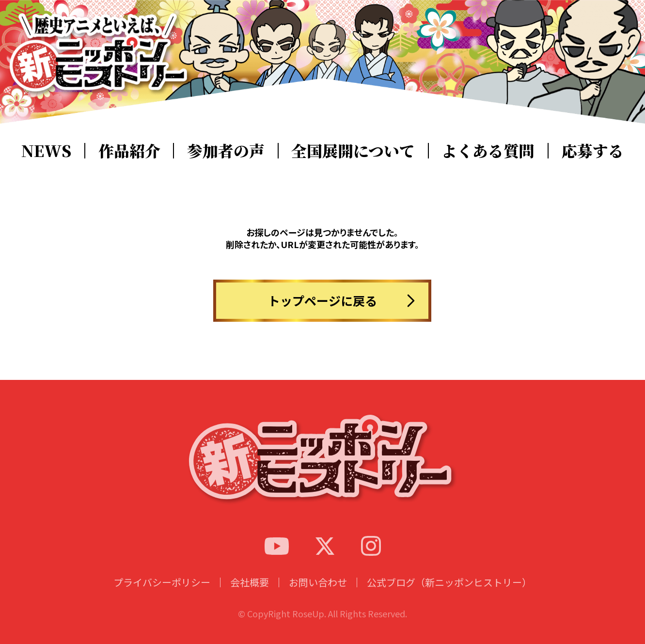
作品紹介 (129, 150)
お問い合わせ (318, 591)
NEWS (46, 150)
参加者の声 (226, 150)
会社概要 (250, 591)
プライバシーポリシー (162, 591)
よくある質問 (488, 150)
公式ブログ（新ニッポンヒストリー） (449, 591)
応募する (593, 150)
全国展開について (353, 150)
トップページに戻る (322, 300)
